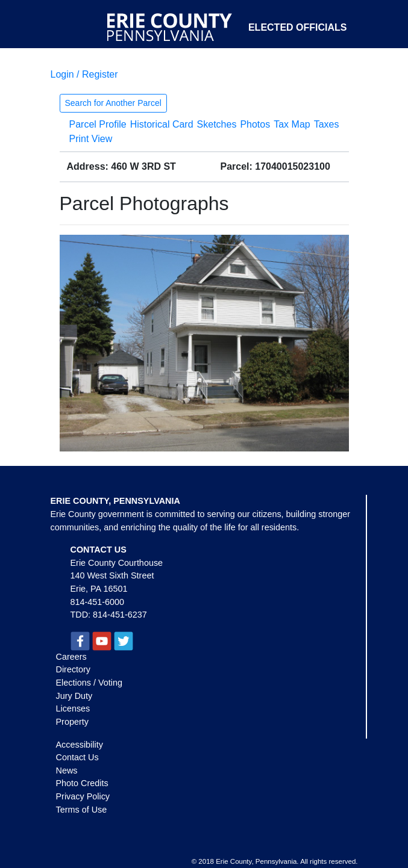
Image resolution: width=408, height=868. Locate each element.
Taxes (327, 124)
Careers (71, 657)
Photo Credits (82, 783)
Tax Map (292, 124)
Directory (74, 669)
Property (72, 722)
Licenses (73, 708)
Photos (255, 124)
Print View (91, 139)
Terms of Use (82, 810)
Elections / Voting (89, 683)
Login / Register (84, 74)
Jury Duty (74, 696)
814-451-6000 (98, 602)
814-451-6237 (120, 615)
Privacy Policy (83, 796)
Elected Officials (298, 27)
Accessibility (80, 745)
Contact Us (77, 757)
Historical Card (162, 124)
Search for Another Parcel (113, 103)
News (67, 770)
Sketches (217, 124)
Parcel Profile (98, 124)
